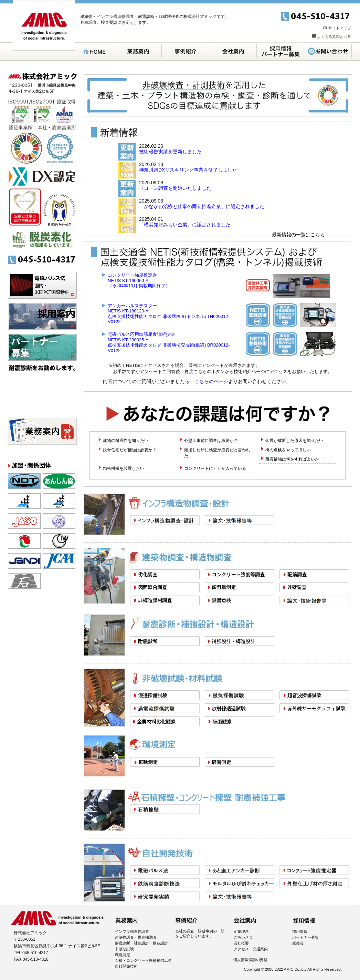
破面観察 (240, 721)
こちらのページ (211, 381)
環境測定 (123, 955)
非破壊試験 (124, 949)
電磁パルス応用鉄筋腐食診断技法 (165, 883)
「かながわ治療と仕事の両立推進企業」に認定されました (202, 206)
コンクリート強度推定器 (314, 870)
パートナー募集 (42, 347)
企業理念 (241, 931)
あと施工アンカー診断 (240, 870)
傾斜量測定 (240, 587)
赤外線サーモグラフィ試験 (314, 708)
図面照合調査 (165, 587)
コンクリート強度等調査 (240, 574)
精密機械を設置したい (124, 468)
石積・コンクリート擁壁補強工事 (143, 960)
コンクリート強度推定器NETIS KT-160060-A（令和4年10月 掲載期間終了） (139, 280)
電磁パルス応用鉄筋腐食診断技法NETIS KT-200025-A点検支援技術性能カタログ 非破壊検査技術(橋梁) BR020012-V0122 (169, 342)
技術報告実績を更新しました (170, 152)
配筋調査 (314, 574)
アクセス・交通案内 (251, 949)
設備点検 (240, 600)
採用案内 (280, 51)
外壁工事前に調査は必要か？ (211, 441)
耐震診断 (165, 641)
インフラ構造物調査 (132, 931)
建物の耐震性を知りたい (126, 441)
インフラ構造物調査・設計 (165, 520)
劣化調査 (165, 574)
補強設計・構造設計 (240, 641)
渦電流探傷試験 (165, 708)
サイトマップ (340, 28)
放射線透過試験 (240, 708)
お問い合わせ (328, 51)
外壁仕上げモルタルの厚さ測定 (314, 883)
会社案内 (233, 51)
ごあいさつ (243, 937)
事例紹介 (186, 51)
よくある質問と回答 (334, 37)
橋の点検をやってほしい (288, 450)
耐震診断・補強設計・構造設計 (141, 943)
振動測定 (165, 762)
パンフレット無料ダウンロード (42, 431)
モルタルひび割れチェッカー (240, 883)
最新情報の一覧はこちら (298, 235)
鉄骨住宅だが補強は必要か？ (130, 450)
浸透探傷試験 (165, 695)
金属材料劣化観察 (165, 721)
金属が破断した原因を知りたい (294, 441)
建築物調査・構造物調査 (136, 937)
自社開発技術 (126, 966)
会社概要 (241, 943)
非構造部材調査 (165, 600)
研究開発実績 (165, 896)
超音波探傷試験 (314, 695)
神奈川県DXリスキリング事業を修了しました (188, 170)
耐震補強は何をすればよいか (292, 459)
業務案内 (138, 51)
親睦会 (298, 943)
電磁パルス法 (42, 285)
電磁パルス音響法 (165, 870)
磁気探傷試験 (240, 695)
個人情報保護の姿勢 (250, 960)
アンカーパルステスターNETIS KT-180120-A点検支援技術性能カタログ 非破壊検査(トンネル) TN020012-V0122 (169, 314)
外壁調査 (314, 587)
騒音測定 (240, 762)
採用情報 (300, 931)
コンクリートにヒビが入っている (215, 468)
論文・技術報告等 (240, 520)
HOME (96, 51)
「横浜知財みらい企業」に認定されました (185, 225)
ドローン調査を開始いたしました (175, 188)
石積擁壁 (165, 809)
